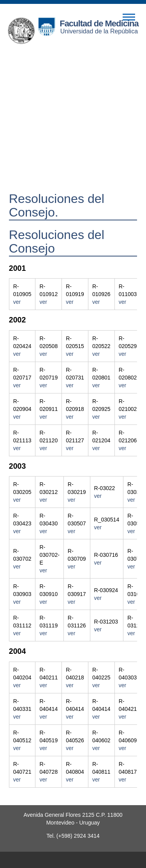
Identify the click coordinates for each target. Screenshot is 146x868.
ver (17, 302)
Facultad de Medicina (99, 23)
